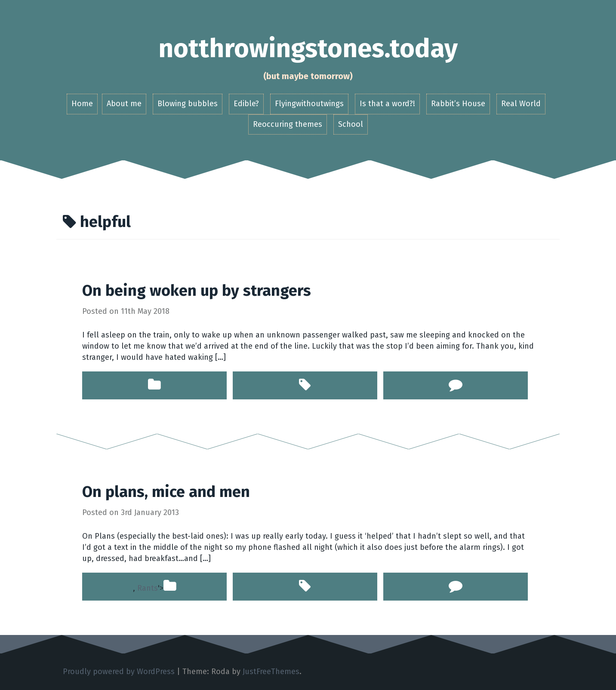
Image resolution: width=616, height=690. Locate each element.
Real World (521, 104)
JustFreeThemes (271, 672)
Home (82, 104)
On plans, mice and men (166, 492)
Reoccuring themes (288, 124)
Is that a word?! (387, 104)
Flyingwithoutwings (309, 104)
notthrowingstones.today (308, 49)
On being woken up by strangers (197, 291)
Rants (148, 588)
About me (124, 104)
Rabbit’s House (458, 104)
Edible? (246, 104)
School (351, 124)
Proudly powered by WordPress (119, 672)
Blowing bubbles (188, 104)
